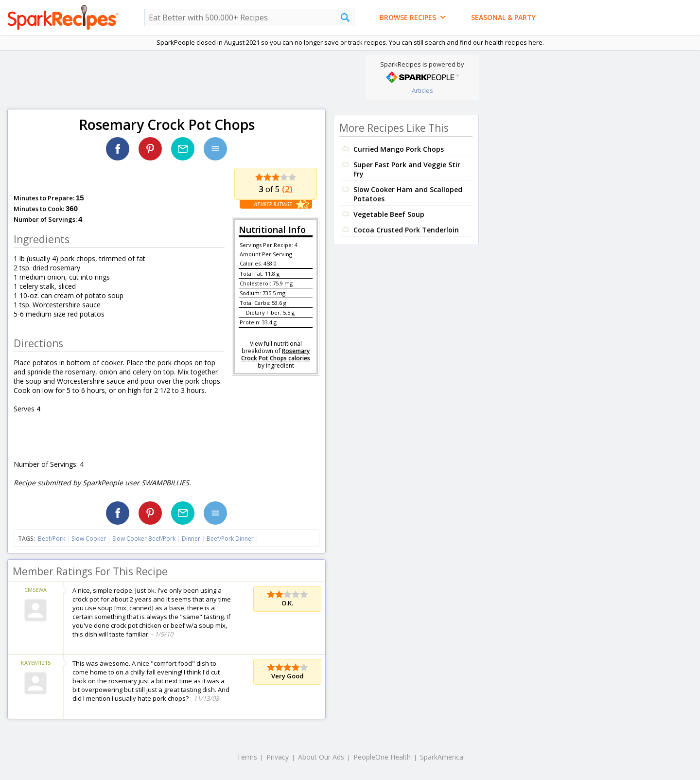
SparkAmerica (442, 757)
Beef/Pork (52, 539)
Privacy (278, 757)
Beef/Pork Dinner (230, 539)
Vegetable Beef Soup (389, 214)
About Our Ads (321, 757)
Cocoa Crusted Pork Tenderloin (406, 230)
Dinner (191, 539)
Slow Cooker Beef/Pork (144, 539)
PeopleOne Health (382, 757)
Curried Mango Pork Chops (399, 149)
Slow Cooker (89, 539)
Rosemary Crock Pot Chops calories (276, 355)
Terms (247, 757)
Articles (422, 90)
